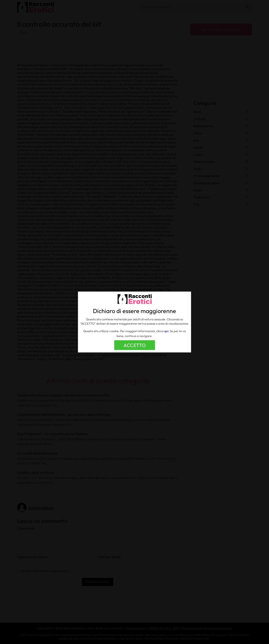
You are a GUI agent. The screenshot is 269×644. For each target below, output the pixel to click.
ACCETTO (135, 345)
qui (166, 331)
